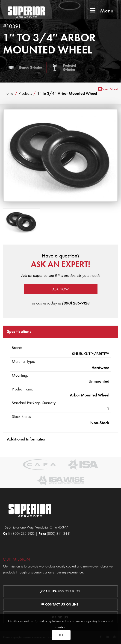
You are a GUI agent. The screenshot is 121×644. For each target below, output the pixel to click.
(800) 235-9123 (76, 303)
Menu (101, 10)
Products (25, 93)
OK (61, 635)
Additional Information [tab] (27, 439)
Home (9, 93)
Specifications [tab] (19, 331)
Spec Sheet (108, 89)
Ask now (60, 289)
